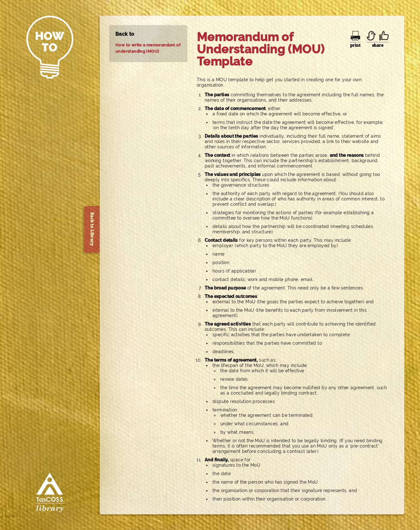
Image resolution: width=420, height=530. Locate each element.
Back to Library (92, 229)
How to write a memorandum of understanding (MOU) (148, 48)
